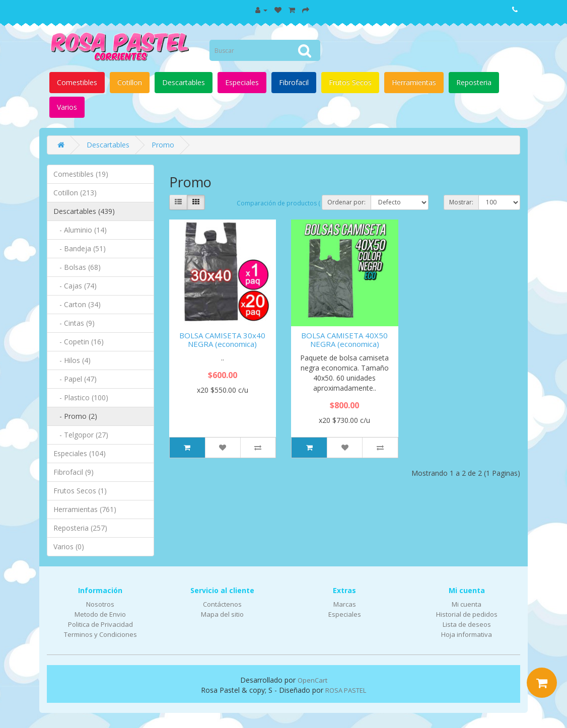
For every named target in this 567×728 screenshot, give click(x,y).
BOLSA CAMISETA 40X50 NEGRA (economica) (344, 340)
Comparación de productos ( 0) (282, 203)
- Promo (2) (75, 416)
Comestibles (77, 82)
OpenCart (312, 680)
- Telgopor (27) (81, 435)
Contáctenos (222, 604)
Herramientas (414, 82)
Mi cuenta (467, 604)
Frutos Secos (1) (80, 491)
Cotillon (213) (75, 193)
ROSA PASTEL (346, 690)
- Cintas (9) (74, 323)
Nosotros (100, 604)
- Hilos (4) (72, 360)
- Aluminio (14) (80, 230)
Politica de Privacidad (100, 624)
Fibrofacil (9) (74, 472)
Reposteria (474, 82)
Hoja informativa (467, 634)
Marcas (345, 604)
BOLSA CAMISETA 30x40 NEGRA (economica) (222, 340)
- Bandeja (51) (80, 248)
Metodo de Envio (100, 614)
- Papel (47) (75, 379)
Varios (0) (69, 547)
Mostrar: (461, 202)
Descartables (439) (84, 211)
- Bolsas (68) (77, 267)
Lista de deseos (467, 624)
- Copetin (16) (79, 342)
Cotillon (130, 82)
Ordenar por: (346, 202)
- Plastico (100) (81, 397)
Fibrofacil (294, 82)
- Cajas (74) (75, 286)
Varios (67, 107)
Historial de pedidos (467, 614)
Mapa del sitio (222, 614)
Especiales (242, 82)
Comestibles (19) (81, 174)
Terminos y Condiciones (100, 634)
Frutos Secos (350, 82)
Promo (163, 145)
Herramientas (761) (85, 509)
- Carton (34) (77, 304)
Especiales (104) (80, 453)
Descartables (184, 82)
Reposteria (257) (80, 528)
